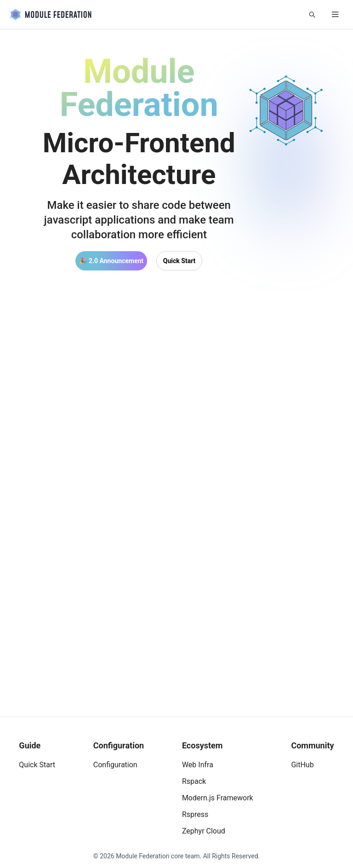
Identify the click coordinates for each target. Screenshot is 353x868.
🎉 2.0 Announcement (111, 261)
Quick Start (179, 261)
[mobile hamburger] (335, 14)
